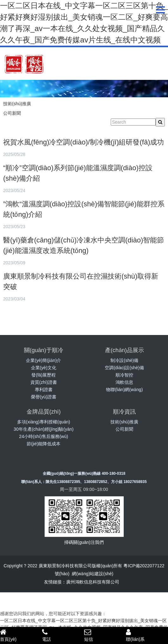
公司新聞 (12, 113)
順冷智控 (124, 375)
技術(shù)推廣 (17, 104)
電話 (63, 635)
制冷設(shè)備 (124, 360)
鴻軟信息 (124, 382)
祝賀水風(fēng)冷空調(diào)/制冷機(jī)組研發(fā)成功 (84, 142)
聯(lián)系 (147, 635)
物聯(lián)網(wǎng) (124, 390)
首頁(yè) (21, 635)
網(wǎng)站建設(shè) (93, 574)
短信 (105, 635)
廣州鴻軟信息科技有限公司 (93, 582)
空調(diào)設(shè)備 (124, 368)
